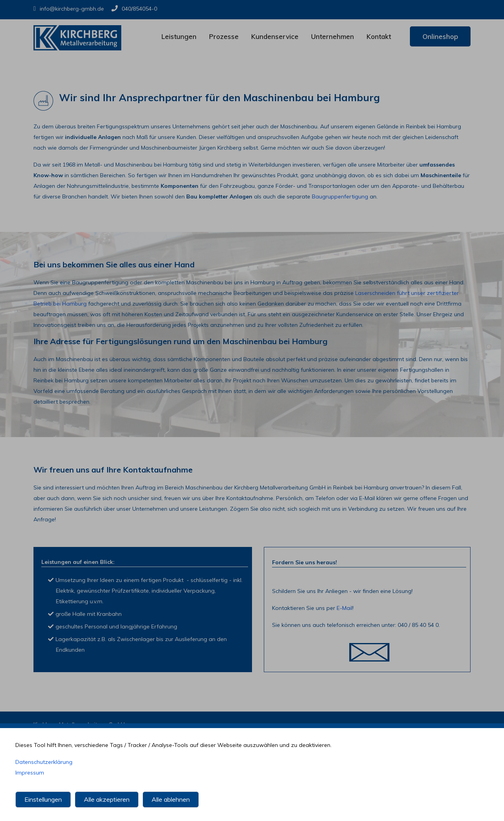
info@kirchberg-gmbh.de (69, 9)
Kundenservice (275, 36)
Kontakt (379, 36)
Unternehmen (333, 36)
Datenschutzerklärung (44, 765)
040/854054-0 (134, 9)
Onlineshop (440, 36)
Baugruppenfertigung (340, 196)
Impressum (30, 776)
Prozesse (224, 36)
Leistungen (179, 36)
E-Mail (345, 608)
